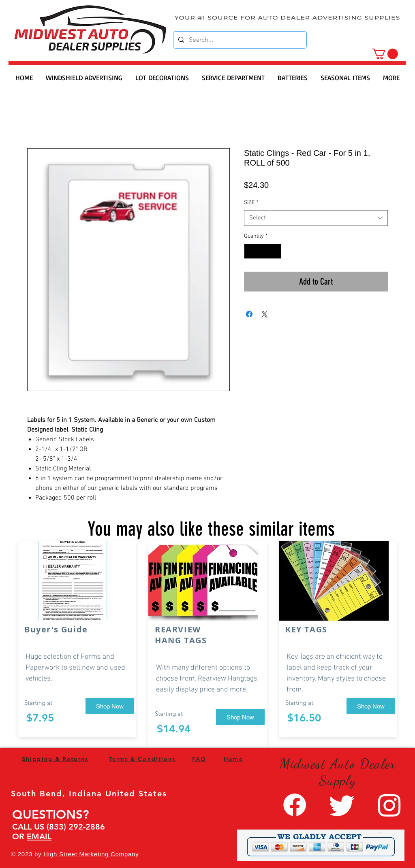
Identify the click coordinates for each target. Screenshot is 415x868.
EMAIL (39, 836)
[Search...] (239, 40)
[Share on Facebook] (249, 314)
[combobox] (316, 218)
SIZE (251, 203)
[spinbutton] (263, 251)
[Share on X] (265, 314)
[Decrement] (250, 251)
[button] (385, 54)
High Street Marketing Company (91, 854)
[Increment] (275, 251)
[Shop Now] (110, 706)
